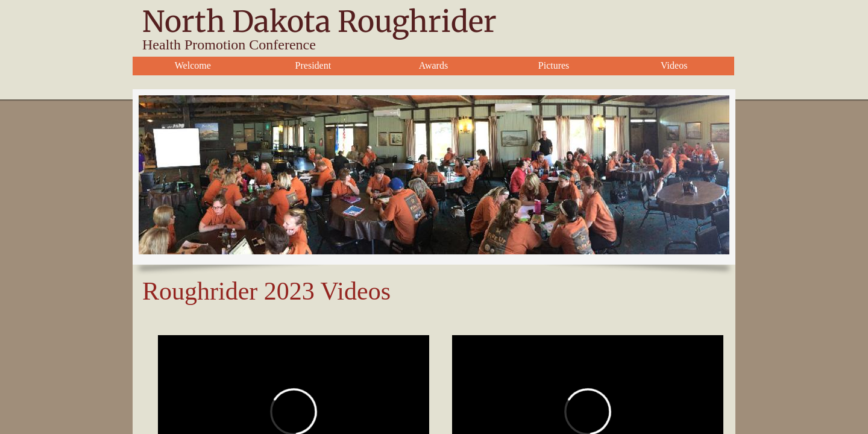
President (313, 65)
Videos (674, 65)
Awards (433, 65)
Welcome (193, 65)
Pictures (554, 65)
